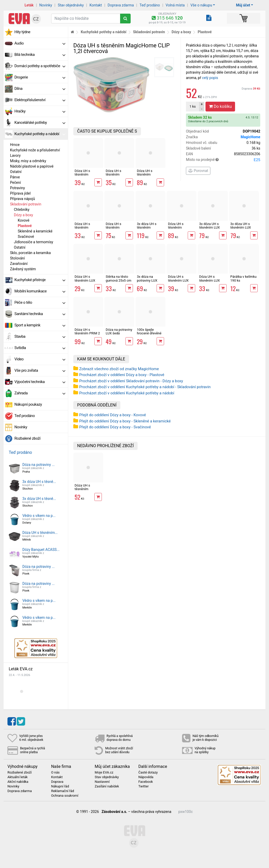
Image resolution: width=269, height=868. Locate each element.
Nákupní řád (60, 786)
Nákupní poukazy (28, 404)
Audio (40, 43)
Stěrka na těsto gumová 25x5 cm (118, 278)
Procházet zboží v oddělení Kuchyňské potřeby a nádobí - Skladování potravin (145, 387)
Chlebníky (22, 210)
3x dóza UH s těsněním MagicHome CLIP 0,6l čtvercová (150, 229)
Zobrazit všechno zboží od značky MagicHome (119, 369)
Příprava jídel (20, 193)
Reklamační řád (63, 791)
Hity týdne (22, 32)
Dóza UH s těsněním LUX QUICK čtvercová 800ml (87, 282)
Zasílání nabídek (107, 786)
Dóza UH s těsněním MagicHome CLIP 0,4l (88, 229)
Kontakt (96, 5)
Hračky (40, 111)
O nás (55, 772)
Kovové (24, 220)
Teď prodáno (150, 5)
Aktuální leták (17, 777)
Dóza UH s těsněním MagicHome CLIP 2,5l (150, 176)
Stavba (40, 336)
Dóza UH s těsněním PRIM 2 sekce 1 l (87, 333)
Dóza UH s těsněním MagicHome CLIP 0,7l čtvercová (88, 176)
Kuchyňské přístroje (40, 280)
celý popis (210, 78)
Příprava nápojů (23, 199)
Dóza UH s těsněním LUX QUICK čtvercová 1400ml (212, 282)
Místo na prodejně (223, 160)
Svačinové (26, 237)
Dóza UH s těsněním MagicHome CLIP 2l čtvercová (119, 229)
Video (40, 359)
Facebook (146, 782)
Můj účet (243, 5)
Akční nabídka (18, 782)
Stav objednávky (71, 5)
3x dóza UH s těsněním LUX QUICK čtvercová (212, 228)
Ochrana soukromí (65, 796)
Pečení (15, 183)
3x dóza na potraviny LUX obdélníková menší (147, 282)
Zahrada (40, 393)
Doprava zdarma (121, 5)
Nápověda (146, 777)
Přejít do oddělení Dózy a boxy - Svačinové (115, 427)
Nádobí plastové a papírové (32, 166)
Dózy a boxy (23, 215)
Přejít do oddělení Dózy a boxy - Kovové (113, 415)
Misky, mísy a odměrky (28, 161)
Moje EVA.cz (104, 772)
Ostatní (16, 172)
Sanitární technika (40, 314)
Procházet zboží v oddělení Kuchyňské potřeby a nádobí (127, 393)
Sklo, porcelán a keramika (30, 253)
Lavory (15, 155)
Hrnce (15, 145)
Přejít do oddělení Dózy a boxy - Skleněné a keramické (125, 421)
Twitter (144, 786)
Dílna (40, 89)
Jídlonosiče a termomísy (34, 242)
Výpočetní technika (40, 382)
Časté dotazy (148, 772)
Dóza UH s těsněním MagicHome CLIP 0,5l (119, 176)
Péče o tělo (40, 302)
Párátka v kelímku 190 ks (244, 278)
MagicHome (250, 137)
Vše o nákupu (201, 5)
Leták (29, 5)
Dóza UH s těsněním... (40, 533)
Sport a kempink (40, 325)
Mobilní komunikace (40, 291)
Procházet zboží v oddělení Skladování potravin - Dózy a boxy (131, 381)
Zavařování (19, 264)
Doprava (251, 89)
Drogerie (40, 77)
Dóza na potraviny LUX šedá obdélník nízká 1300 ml (119, 335)
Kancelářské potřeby (40, 123)
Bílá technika (40, 55)
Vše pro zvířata (40, 370)
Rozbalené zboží (27, 438)
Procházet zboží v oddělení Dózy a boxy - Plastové (122, 375)
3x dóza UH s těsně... (39, 482)
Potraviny (17, 188)
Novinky (46, 5)
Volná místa (175, 5)
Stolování (17, 258)
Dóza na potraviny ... (38, 465)
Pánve (15, 177)
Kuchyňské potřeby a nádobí (40, 134)
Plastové (25, 226)
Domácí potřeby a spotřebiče (40, 66)
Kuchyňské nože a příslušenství (35, 150)
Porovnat (198, 171)
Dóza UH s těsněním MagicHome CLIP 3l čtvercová (181, 229)
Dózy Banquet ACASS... (41, 550)
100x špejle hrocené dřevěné (149, 331)
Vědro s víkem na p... (39, 516)
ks (193, 106)
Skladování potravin (26, 204)
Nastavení (102, 782)
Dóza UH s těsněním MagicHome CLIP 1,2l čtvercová (88, 491)
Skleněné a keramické (35, 231)
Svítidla (40, 348)
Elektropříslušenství (40, 100)
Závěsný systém (23, 269)
